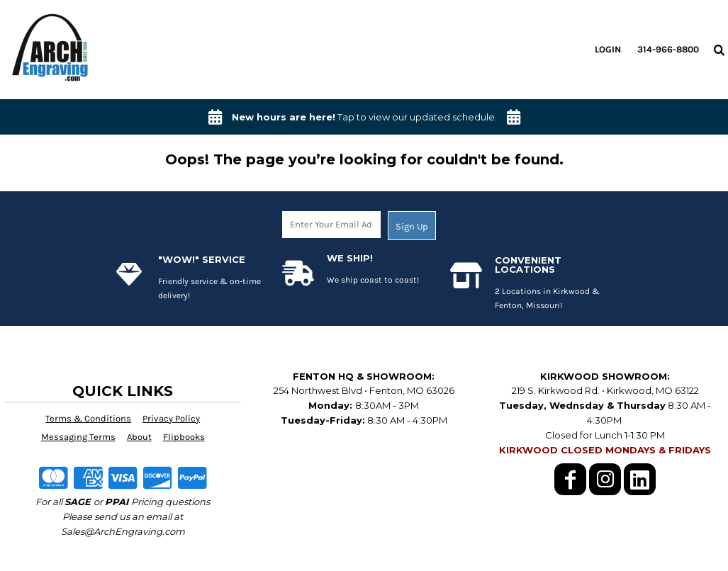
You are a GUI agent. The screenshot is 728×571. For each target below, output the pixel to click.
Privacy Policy (171, 418)
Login (608, 49)
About (139, 437)
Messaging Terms (78, 437)
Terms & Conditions (88, 418)
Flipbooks (184, 437)
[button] (719, 50)
